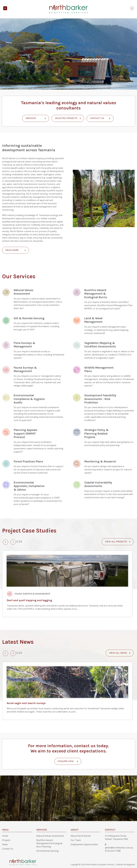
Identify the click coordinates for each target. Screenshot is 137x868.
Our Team (76, 840)
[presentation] (5, 542)
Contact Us (101, 118)
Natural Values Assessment (50, 836)
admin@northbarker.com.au (119, 848)
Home (5, 836)
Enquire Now (69, 761)
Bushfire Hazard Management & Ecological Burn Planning (49, 843)
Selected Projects (69, 118)
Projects (6, 840)
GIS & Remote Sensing (47, 851)
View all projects (118, 542)
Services (36, 118)
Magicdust (131, 864)
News (5, 844)
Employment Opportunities (84, 844)
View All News (120, 653)
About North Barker (81, 836)
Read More (16, 250)
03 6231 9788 (114, 851)
